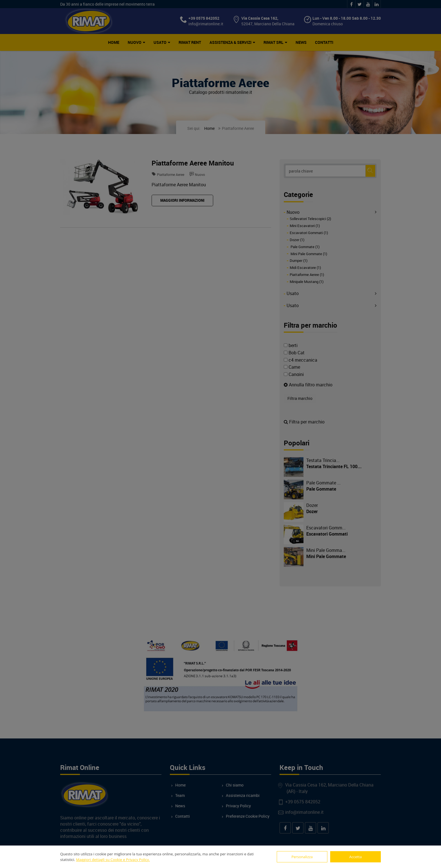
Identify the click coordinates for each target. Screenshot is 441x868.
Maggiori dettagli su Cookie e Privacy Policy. (113, 860)
